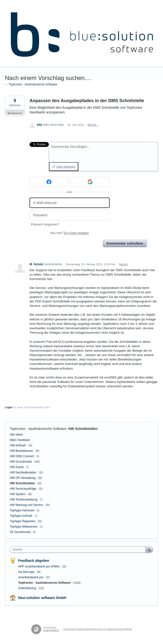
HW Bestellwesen (21, 451)
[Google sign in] (90, 182)
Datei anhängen (66, 167)
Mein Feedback (20, 440)
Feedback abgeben (34, 561)
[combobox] (79, 550)
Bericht (123, 264)
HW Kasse (17, 467)
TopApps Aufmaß (21, 516)
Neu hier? (69, 233)
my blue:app (27, 572)
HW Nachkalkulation (23, 472)
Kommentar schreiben (125, 243)
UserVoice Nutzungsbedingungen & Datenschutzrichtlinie (98, 629)
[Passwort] (70, 215)
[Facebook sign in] (49, 182)
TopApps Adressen (22, 510)
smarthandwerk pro (31, 577)
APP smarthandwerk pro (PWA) (39, 566)
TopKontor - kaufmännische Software (38, 429)
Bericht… (93, 125)
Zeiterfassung (28, 588)
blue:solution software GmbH (42, 598)
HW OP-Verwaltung (23, 478)
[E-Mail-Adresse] (70, 203)
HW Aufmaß (18, 445)
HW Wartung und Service (26, 505)
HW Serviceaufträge (23, 489)
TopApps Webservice (24, 527)
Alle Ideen (16, 435)
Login (9, 407)
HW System (18, 494)
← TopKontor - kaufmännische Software (31, 84)
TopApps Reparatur (23, 521)
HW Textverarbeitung (24, 500)
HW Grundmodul (21, 462)
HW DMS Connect (22, 456)
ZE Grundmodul (20, 532)
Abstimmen (15, 113)
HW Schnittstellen (83, 429)
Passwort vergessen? (45, 224)
